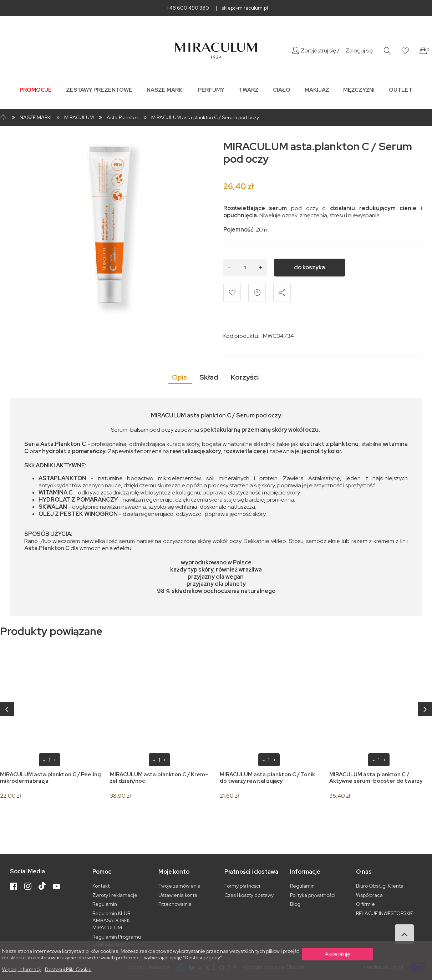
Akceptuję (337, 954)
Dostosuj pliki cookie (68, 969)
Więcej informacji (22, 969)
